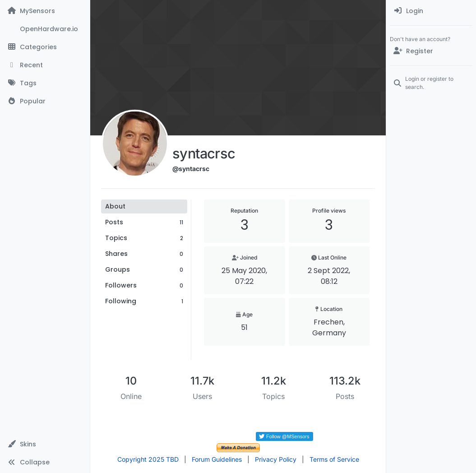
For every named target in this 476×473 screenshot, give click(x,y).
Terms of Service (334, 459)
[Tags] (45, 83)
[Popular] (45, 101)
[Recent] (45, 65)
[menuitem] (431, 11)
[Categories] (45, 47)
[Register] (431, 51)
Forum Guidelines (217, 459)
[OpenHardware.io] (45, 29)
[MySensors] (45, 11)
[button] (45, 444)
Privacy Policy (276, 459)
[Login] (431, 11)
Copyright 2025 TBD (148, 459)
